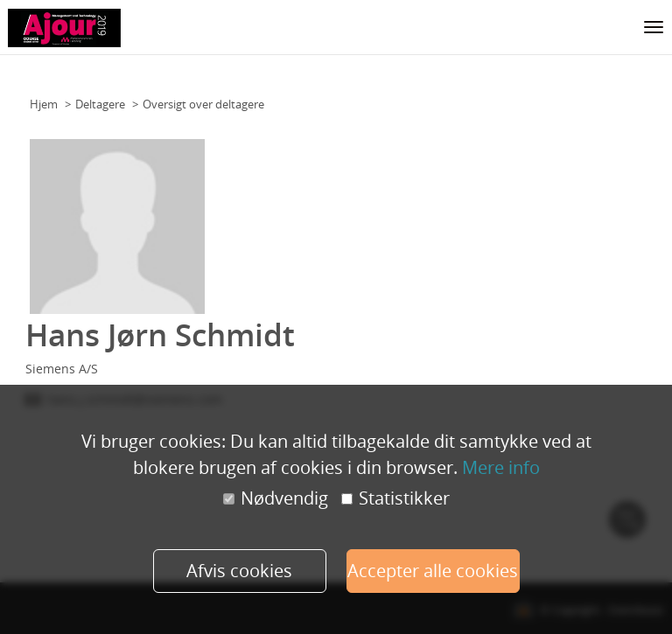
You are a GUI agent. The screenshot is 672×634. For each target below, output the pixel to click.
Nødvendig (276, 498)
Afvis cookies (239, 571)
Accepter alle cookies (433, 571)
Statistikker (395, 498)
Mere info (501, 467)
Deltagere (100, 104)
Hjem (44, 104)
